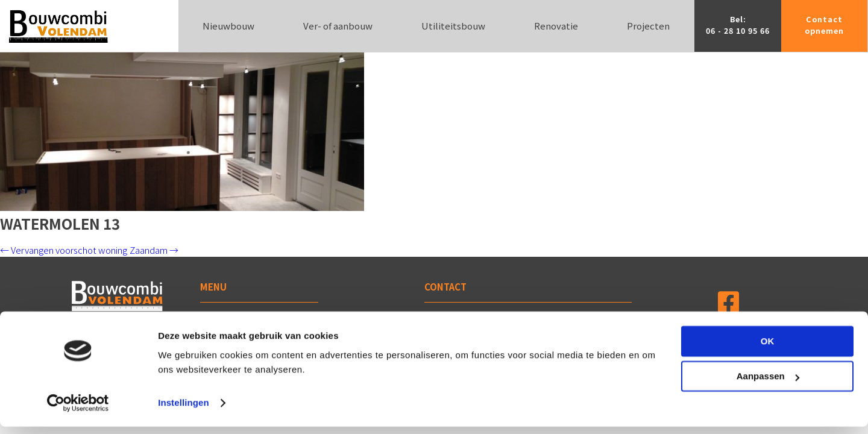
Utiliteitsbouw (453, 26)
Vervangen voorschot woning (64, 250)
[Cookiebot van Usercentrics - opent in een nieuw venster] (78, 410)
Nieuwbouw (228, 26)
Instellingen (184, 410)
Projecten (648, 26)
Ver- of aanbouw (338, 26)
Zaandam (154, 250)
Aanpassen (768, 384)
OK (768, 349)
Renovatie (556, 26)
